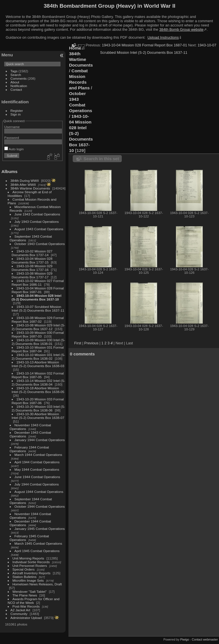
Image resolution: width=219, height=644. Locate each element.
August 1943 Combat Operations (39, 229)
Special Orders (24, 569)
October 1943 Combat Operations (40, 244)
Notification (19, 86)
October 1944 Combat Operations (40, 506)
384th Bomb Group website (182, 29)
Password (12, 138)
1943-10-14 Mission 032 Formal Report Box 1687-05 (38, 375)
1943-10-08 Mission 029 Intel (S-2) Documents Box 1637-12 (38, 327)
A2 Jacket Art (20, 610)
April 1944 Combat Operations (37, 462)
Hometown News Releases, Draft (37, 584)
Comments (19, 78)
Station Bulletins (25, 577)
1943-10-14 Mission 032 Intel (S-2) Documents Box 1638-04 (38, 382)
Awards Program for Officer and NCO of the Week (34, 601)
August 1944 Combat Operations (39, 492)
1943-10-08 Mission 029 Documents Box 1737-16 (32, 268)
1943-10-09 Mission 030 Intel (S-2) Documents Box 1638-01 (38, 342)
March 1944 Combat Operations (38, 455)
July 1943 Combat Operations (37, 222)
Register (17, 111)
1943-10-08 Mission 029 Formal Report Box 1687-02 (38, 320)
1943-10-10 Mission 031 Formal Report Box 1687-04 (38, 349)
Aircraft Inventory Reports (32, 573)
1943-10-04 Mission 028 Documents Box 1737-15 (32, 260)
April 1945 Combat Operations (37, 551)
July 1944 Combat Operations (37, 484)
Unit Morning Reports (28, 558)
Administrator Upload (26, 618)
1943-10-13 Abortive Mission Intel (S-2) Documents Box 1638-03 (38, 364)
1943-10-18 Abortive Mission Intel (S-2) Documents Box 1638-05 (38, 390)
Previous (91, 343)
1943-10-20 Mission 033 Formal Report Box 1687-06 (38, 401)
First (78, 343)
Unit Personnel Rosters (30, 566)
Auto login (14, 149)
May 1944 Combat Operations (37, 469)
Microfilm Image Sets (28, 580)
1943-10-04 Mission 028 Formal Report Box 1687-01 (38, 290)
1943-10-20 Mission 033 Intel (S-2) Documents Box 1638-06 (38, 408)
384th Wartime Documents (30, 188)
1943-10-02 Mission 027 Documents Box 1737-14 (32, 253)
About (15, 82)
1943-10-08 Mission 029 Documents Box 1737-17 (32, 275)
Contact (16, 89)
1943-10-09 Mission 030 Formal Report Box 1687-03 (38, 334)
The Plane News (25, 595)
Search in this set (101, 159)
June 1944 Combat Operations (37, 477)
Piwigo (185, 639)
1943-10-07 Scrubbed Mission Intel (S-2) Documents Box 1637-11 (38, 308)
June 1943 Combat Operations (37, 214)
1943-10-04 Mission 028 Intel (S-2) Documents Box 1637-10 (36, 297)
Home (75, 48)
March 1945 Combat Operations (38, 543)
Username (12, 127)
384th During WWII (25, 181)
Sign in (16, 114)
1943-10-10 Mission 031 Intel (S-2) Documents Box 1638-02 (38, 357)
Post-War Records (26, 606)
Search (16, 75)
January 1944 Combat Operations (40, 440)
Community (19, 614)
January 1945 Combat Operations (40, 529)
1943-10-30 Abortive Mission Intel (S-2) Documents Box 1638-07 (38, 416)
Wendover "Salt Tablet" (30, 591)
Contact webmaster (205, 639)
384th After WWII (23, 185)
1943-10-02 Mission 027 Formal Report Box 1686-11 (38, 283)
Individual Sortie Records (31, 562)
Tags (14, 71)
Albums (9, 171)
